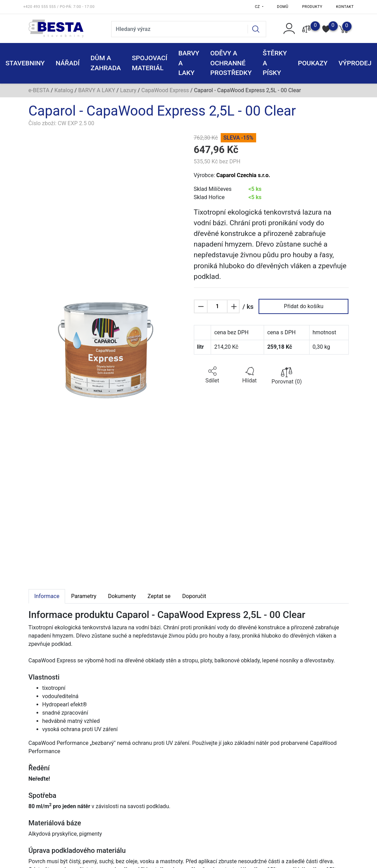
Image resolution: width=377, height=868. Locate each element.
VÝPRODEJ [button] (355, 63)
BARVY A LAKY (97, 90)
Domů (283, 7)
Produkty (312, 7)
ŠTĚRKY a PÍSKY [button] (275, 63)
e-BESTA (39, 90)
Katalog (64, 90)
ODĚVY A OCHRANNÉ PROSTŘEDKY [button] (231, 63)
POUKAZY (313, 63)
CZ (258, 7)
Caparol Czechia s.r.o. (243, 175)
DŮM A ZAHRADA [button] (106, 63)
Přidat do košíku (304, 306)
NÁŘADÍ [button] (68, 63)
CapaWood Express (165, 90)
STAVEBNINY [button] (25, 63)
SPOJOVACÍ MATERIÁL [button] (150, 63)
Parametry (83, 596)
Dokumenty (122, 596)
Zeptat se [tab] (159, 596)
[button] (212, 375)
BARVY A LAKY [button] (189, 63)
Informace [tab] (47, 596)
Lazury (128, 90)
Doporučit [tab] (194, 596)
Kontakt (345, 7)
